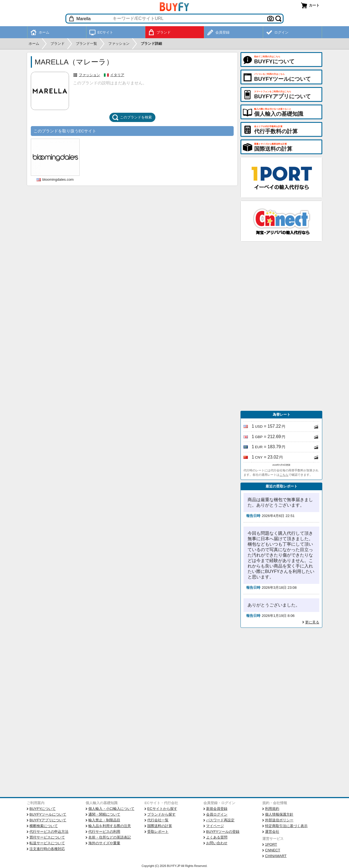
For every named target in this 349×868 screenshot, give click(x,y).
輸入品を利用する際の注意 (110, 826)
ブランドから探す (161, 814)
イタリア (117, 75)
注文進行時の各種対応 (47, 849)
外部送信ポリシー (279, 820)
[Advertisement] (281, 326)
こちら (284, 475)
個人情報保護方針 (279, 814)
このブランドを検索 (132, 117)
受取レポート (158, 832)
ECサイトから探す (162, 809)
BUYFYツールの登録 (223, 832)
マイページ (215, 826)
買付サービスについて (47, 837)
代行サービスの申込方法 (49, 832)
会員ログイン (217, 814)
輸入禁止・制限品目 (104, 820)
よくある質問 (217, 837)
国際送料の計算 (160, 826)
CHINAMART (276, 856)
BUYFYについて (43, 809)
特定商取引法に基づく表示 (286, 826)
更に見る (312, 622)
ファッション (89, 75)
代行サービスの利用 (104, 832)
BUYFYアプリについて (48, 820)
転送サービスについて (47, 843)
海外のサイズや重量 (104, 843)
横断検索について (44, 826)
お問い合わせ (217, 843)
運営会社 (272, 832)
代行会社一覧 (158, 820)
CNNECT (273, 850)
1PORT (271, 844)
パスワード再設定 (220, 820)
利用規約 (272, 809)
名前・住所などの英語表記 (110, 837)
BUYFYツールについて (48, 814)
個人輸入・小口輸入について (111, 809)
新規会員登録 (217, 809)
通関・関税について (104, 814)
